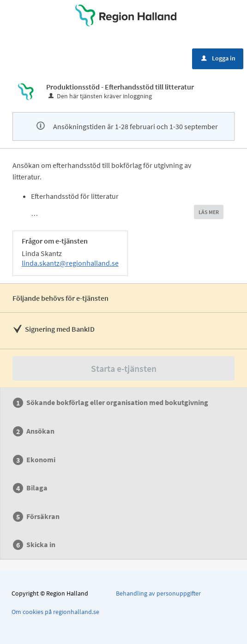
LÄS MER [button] (209, 212)
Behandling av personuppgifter (158, 593)
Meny (33, 58)
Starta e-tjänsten (124, 368)
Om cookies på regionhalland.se (55, 612)
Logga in (218, 58)
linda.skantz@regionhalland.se (70, 263)
